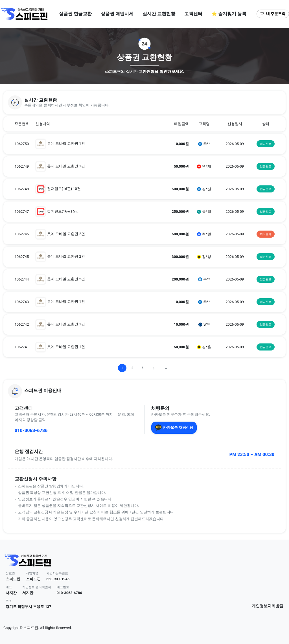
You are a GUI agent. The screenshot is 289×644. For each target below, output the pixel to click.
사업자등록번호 (57, 573)
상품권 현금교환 (75, 14)
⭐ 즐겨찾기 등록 (229, 14)
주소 (9, 601)
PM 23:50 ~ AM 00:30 (252, 454)
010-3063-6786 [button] (69, 593)
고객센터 (193, 14)
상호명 (10, 573)
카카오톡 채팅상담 (174, 428)
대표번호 (63, 587)
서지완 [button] (11, 593)
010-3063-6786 (31, 431)
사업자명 (32, 573)
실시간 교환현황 (159, 14)
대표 (9, 587)
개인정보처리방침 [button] (268, 606)
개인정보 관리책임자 (37, 587)
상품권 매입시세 (117, 14)
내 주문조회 (273, 14)
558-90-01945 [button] (58, 579)
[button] (144, 102)
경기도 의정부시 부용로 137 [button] (28, 607)
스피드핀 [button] (13, 579)
